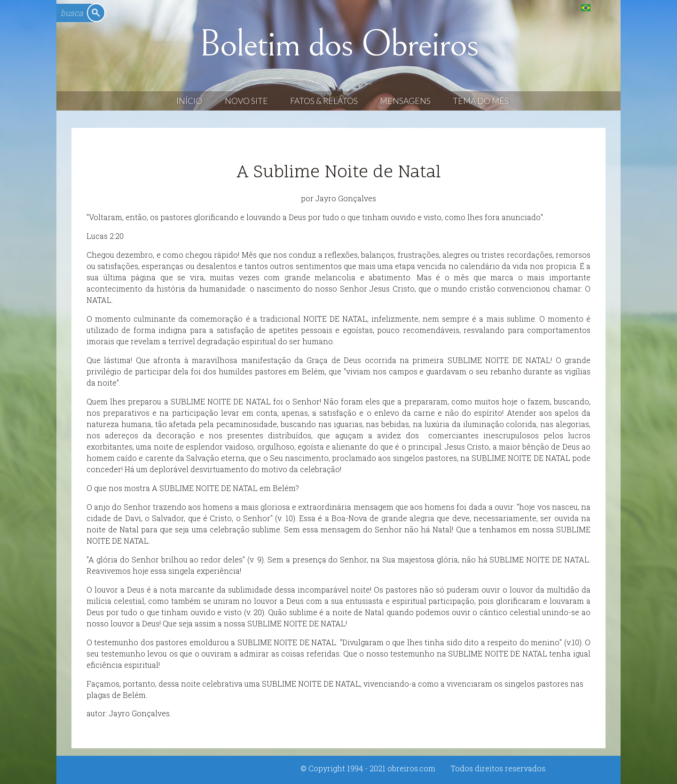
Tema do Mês (481, 101)
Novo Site (246, 101)
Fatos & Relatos (324, 101)
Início (189, 101)
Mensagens (405, 101)
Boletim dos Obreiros (338, 44)
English (605, 7)
